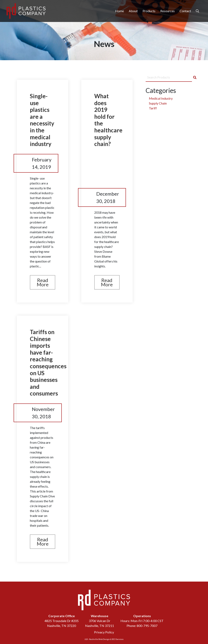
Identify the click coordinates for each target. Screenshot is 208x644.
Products (149, 11)
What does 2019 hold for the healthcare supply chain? (108, 120)
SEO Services (118, 639)
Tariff (153, 108)
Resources (167, 11)
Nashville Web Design (99, 639)
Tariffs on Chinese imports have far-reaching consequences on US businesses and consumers (48, 363)
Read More (43, 282)
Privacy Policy (104, 632)
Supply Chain (158, 103)
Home (120, 11)
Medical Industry (161, 98)
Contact (185, 11)
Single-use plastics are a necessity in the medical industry (42, 120)
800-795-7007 (147, 626)
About (133, 11)
